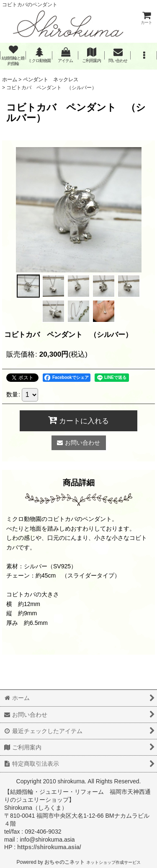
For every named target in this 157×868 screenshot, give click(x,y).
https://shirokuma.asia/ (49, 847)
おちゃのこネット (64, 862)
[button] (144, 56)
